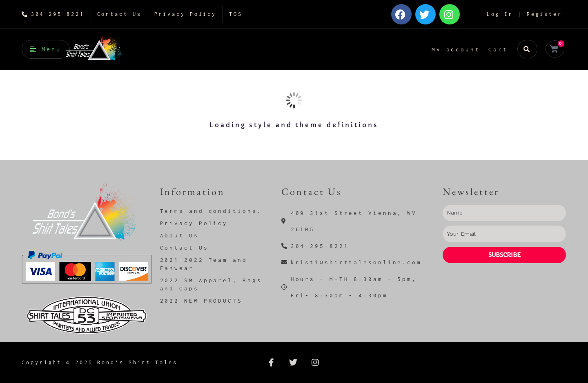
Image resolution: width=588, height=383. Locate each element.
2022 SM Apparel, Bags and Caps (211, 284)
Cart (498, 49)
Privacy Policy (194, 223)
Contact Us (184, 248)
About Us (179, 235)
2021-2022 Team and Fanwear (204, 264)
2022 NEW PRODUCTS (201, 301)
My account (456, 49)
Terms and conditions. (211, 211)
